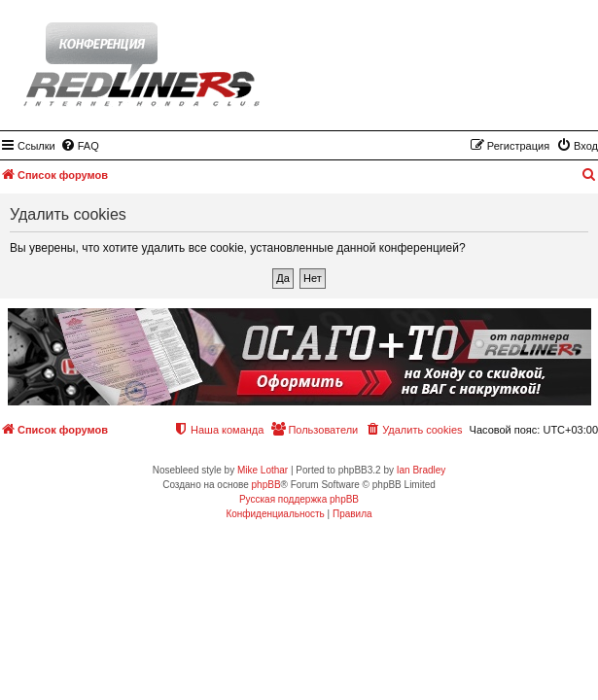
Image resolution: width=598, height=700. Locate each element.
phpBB (266, 485)
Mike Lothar (263, 470)
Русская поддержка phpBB (299, 499)
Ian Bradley (422, 470)
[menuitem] (80, 146)
